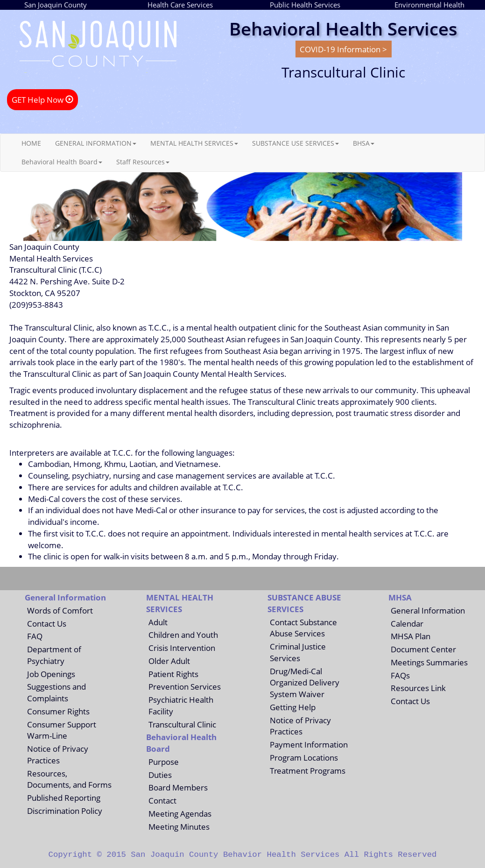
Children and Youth (183, 635)
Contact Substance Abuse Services (303, 628)
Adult (158, 622)
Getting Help (293, 707)
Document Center (423, 649)
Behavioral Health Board (62, 162)
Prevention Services (185, 686)
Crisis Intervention (182, 648)
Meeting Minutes (179, 826)
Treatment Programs (308, 770)
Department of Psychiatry (54, 655)
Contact (162, 800)
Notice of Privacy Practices (58, 754)
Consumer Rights (58, 711)
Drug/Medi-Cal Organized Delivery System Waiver (305, 683)
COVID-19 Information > (343, 49)
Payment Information (309, 744)
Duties (160, 775)
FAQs (400, 675)
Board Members (178, 787)
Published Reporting (64, 797)
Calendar (407, 623)
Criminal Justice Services (298, 652)
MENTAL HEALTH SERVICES (194, 143)
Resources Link (418, 688)
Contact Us (47, 623)
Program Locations (304, 757)
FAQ (35, 636)
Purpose (164, 762)
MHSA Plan (411, 636)
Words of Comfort (60, 610)
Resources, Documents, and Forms (69, 779)
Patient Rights (173, 674)
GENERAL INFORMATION (96, 143)
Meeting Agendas (180, 813)
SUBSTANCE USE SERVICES (295, 143)
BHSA (364, 143)
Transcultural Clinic (182, 724)
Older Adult (169, 661)
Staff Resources (143, 162)
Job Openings (51, 674)
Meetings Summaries (429, 662)
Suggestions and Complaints (56, 692)
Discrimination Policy (65, 811)
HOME (31, 143)
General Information (428, 610)
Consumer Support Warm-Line (62, 730)
